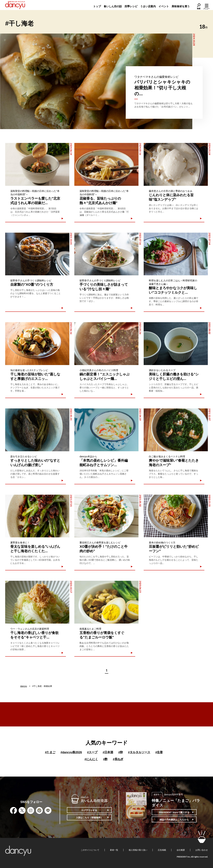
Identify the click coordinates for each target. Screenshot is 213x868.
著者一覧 (114, 850)
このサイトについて (90, 850)
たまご (50, 752)
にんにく (91, 759)
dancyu (24, 686)
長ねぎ (118, 759)
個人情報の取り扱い (138, 850)
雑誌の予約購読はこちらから (174, 820)
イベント (164, 6)
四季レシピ (131, 6)
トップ (97, 6)
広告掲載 (162, 850)
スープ (92, 752)
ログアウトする (89, 810)
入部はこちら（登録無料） (89, 818)
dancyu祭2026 (71, 752)
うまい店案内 (148, 6)
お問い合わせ (202, 850)
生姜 (159, 752)
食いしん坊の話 (113, 6)
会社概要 (181, 850)
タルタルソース (139, 752)
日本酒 (108, 752)
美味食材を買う (181, 6)
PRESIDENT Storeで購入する (174, 812)
